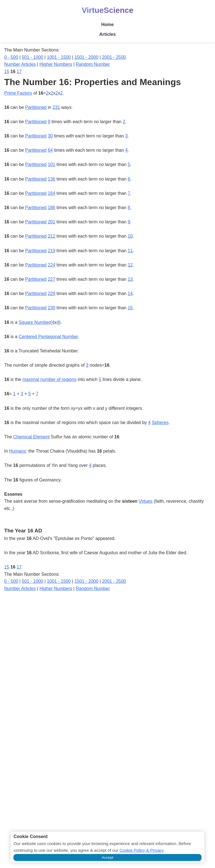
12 (130, 265)
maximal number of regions (49, 379)
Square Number (35, 322)
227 (52, 279)
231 (56, 107)
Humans (18, 451)
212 (52, 236)
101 (52, 164)
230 (52, 308)
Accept (108, 858)
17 (19, 72)
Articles (108, 34)
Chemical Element (31, 437)
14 (130, 293)
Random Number (93, 64)
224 (52, 265)
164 (52, 193)
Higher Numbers (56, 64)
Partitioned (36, 107)
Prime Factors (18, 93)
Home (107, 24)
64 (50, 150)
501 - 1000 (33, 57)
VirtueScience (108, 10)
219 (52, 251)
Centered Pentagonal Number (48, 337)
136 (52, 179)
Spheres (160, 423)
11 (130, 251)
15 (7, 72)
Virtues (146, 501)
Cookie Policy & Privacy (142, 850)
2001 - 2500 (114, 57)
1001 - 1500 (59, 57)
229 (52, 293)
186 (52, 208)
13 (130, 279)
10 (130, 236)
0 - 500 (11, 57)
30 (50, 136)
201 (52, 222)
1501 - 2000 (86, 57)
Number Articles (20, 64)
